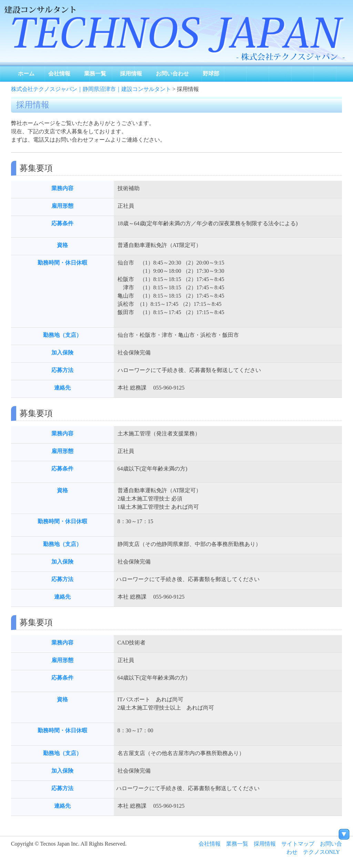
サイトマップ (298, 844)
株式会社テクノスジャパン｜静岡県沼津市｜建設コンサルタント (91, 89)
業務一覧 (95, 74)
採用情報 (131, 74)
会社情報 (59, 74)
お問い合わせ (172, 74)
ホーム (26, 74)
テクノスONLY (321, 852)
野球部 (211, 74)
